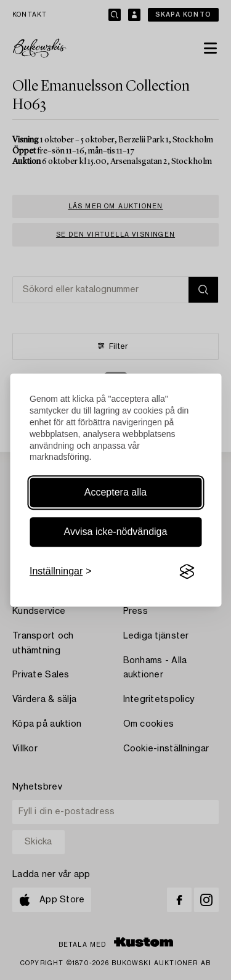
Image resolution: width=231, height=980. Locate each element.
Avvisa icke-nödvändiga (116, 532)
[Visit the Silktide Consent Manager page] (187, 572)
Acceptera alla (115, 492)
